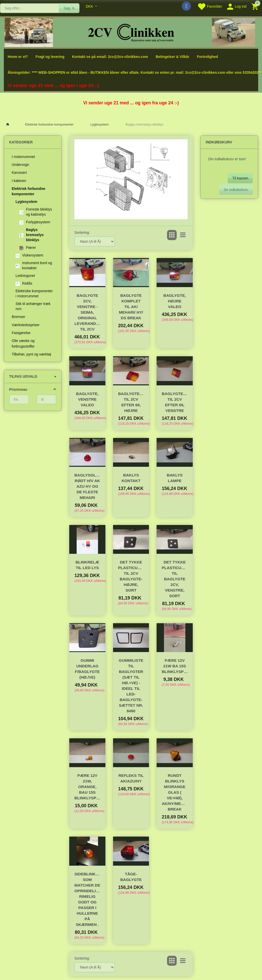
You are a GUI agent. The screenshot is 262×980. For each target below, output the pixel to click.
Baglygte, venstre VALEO (87, 399)
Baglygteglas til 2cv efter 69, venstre (175, 402)
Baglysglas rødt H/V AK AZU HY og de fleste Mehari (87, 486)
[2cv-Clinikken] (131, 32)
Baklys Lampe (175, 478)
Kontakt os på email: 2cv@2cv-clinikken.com (110, 57)
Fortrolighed (207, 57)
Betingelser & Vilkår (172, 57)
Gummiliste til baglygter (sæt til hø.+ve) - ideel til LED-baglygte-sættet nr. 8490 (131, 686)
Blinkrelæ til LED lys (87, 565)
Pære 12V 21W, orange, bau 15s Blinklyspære (87, 787)
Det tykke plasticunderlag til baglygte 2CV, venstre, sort (175, 579)
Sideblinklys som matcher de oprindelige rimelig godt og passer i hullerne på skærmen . (87, 899)
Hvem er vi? (18, 57)
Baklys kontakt (131, 478)
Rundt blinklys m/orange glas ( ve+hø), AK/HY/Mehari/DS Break (175, 792)
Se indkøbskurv (236, 190)
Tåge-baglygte (131, 877)
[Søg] (69, 8)
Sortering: (82, 232)
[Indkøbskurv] (256, 6)
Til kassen (240, 178)
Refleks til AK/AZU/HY (131, 778)
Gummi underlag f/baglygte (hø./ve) (87, 669)
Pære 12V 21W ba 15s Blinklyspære (175, 666)
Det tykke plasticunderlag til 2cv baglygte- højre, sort (131, 576)
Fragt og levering (50, 57)
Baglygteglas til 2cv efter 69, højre (131, 402)
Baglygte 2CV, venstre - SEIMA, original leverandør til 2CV (87, 312)
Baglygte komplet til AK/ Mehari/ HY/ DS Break (131, 307)
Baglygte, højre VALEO (175, 301)
